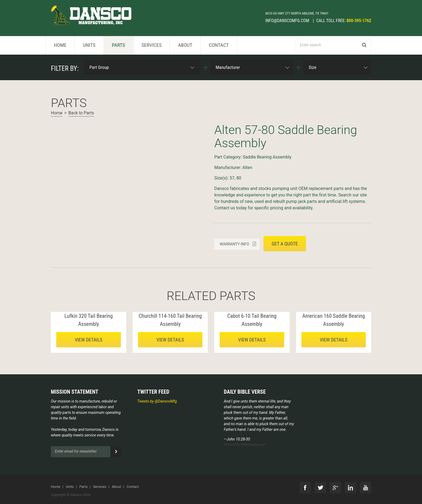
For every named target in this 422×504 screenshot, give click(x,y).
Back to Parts (81, 113)
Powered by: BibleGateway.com (245, 445)
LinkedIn (350, 488)
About (185, 45)
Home (60, 45)
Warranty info (234, 244)
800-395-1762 (359, 21)
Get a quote (285, 244)
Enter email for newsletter (76, 451)
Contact (219, 45)
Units (89, 45)
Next (55, 123)
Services (152, 45)
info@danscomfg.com (288, 21)
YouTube (365, 488)
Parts (119, 45)
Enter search (310, 45)
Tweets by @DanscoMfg (157, 401)
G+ (335, 488)
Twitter (320, 488)
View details (89, 340)
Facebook (305, 488)
